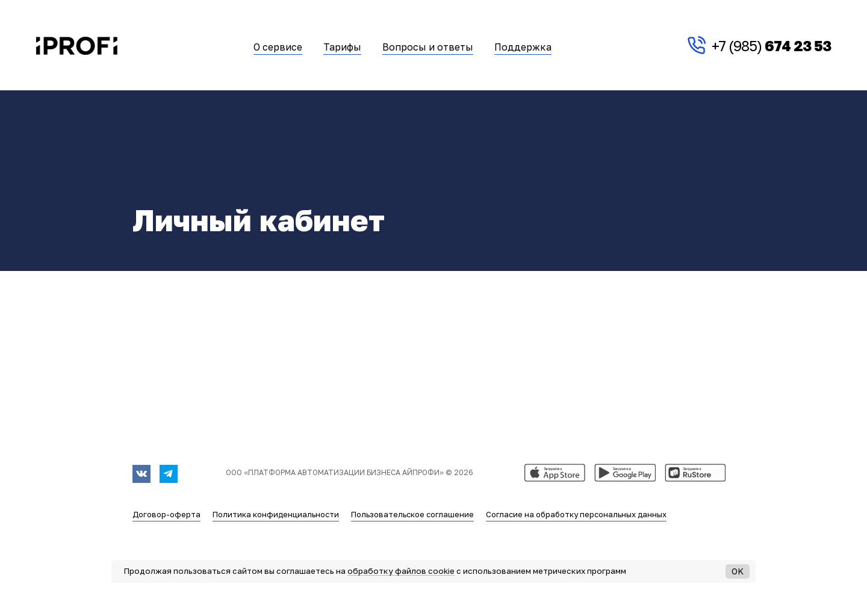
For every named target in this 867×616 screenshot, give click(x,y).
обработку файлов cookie (401, 571)
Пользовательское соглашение (412, 514)
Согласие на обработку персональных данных (576, 514)
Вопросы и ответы (428, 48)
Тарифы (342, 48)
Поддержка (523, 48)
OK (738, 571)
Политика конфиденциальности (276, 514)
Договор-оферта (166, 514)
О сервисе (278, 48)
